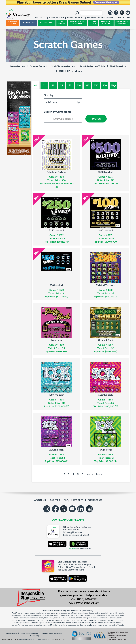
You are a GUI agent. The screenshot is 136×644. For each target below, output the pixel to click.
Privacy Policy (11, 634)
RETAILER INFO (56, 18)
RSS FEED (78, 500)
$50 (105, 85)
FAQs (113, 85)
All (36, 85)
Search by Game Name (58, 112)
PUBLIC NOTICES (75, 18)
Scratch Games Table (92, 67)
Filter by (49, 95)
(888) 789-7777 (87, 599)
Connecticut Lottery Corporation (31, 639)
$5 (70, 85)
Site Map (36, 636)
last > (99, 474)
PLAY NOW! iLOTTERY (12, 23)
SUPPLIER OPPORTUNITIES (100, 18)
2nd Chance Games (63, 67)
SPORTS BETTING (28, 23)
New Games (18, 67)
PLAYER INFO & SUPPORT (122, 23)
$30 (96, 85)
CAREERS (55, 500)
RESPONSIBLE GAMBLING (106, 23)
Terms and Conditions (29, 634)
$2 (53, 85)
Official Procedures (70, 71)
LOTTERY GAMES (47, 23)
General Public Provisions (52, 634)
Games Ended (38, 67)
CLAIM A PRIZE (93, 23)
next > (90, 474)
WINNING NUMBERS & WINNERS (78, 23)
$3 (61, 85)
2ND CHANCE (62, 23)
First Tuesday (118, 67)
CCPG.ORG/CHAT (87, 603)
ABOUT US (40, 500)
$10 (79, 85)
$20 (87, 85)
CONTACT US (95, 500)
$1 (44, 85)
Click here (71, 549)
